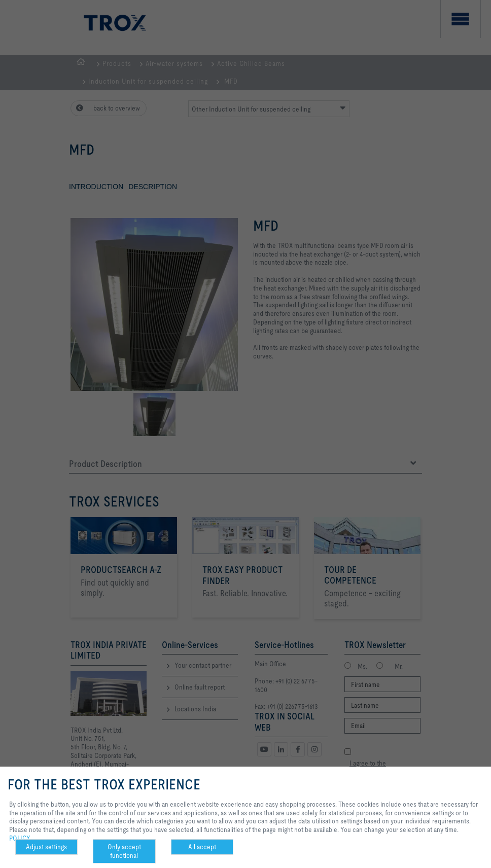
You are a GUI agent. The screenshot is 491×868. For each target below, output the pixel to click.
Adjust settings (46, 847)
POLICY (20, 838)
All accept (202, 847)
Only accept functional (124, 851)
